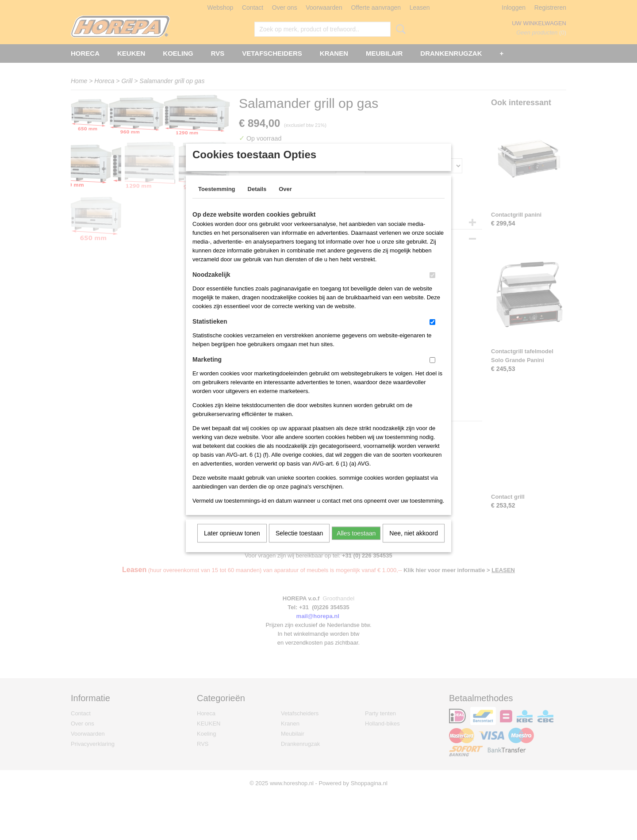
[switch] (432, 287)
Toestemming (217, 200)
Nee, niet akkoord (414, 545)
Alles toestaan (356, 545)
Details (257, 200)
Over (285, 200)
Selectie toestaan (299, 545)
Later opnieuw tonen (232, 545)
